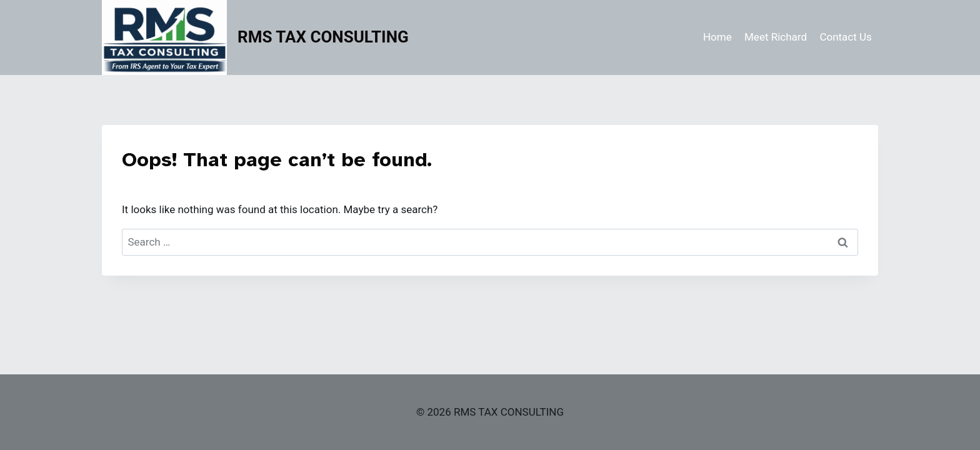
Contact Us (845, 37)
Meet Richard (776, 37)
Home (717, 37)
